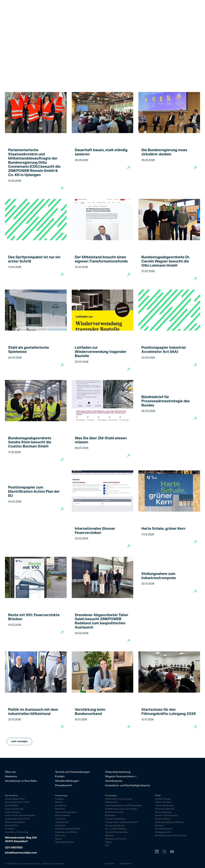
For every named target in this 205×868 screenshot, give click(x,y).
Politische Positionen (165, 809)
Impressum (110, 864)
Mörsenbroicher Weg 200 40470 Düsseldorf (21, 840)
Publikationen (111, 802)
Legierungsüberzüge (14, 809)
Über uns (10, 772)
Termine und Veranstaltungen (72, 772)
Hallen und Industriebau (66, 812)
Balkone (59, 839)
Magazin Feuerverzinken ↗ (121, 776)
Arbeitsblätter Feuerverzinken (119, 799)
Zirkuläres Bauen (163, 819)
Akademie (11, 776)
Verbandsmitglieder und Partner (169, 822)
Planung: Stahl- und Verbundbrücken (122, 822)
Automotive (60, 819)
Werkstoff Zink (12, 826)
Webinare (109, 836)
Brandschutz (61, 806)
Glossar (109, 842)
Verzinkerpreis (114, 781)
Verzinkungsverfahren (15, 799)
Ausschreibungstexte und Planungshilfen (124, 806)
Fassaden (59, 799)
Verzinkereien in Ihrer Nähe (21, 781)
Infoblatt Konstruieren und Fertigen (121, 809)
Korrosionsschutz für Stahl (17, 802)
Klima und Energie (163, 812)
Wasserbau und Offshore (66, 832)
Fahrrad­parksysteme (64, 842)
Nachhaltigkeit (12, 806)
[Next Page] (19, 742)
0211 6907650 (14, 848)
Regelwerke (110, 816)
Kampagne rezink (163, 832)
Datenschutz (126, 864)
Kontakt (60, 776)
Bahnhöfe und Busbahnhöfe (68, 829)
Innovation (10, 829)
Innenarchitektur (63, 815)
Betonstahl (60, 809)
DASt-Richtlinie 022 (114, 812)
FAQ (107, 846)
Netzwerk (159, 826)
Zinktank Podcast (163, 799)
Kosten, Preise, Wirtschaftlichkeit (20, 816)
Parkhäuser (60, 826)
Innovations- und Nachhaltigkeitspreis (127, 785)
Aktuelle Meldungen (67, 781)
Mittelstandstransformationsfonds (171, 836)
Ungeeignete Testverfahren (18, 819)
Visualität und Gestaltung (16, 832)
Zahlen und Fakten (163, 802)
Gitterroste (60, 836)
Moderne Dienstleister (15, 822)
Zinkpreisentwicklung (118, 772)
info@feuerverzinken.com (21, 853)
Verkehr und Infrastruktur (167, 816)
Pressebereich (64, 785)
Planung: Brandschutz (115, 826)
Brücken (59, 802)
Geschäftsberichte (164, 829)
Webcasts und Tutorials (116, 839)
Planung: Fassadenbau (115, 819)
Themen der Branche (165, 806)
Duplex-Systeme (12, 812)
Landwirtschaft (62, 822)
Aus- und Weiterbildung (116, 829)
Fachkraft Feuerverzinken (117, 832)
